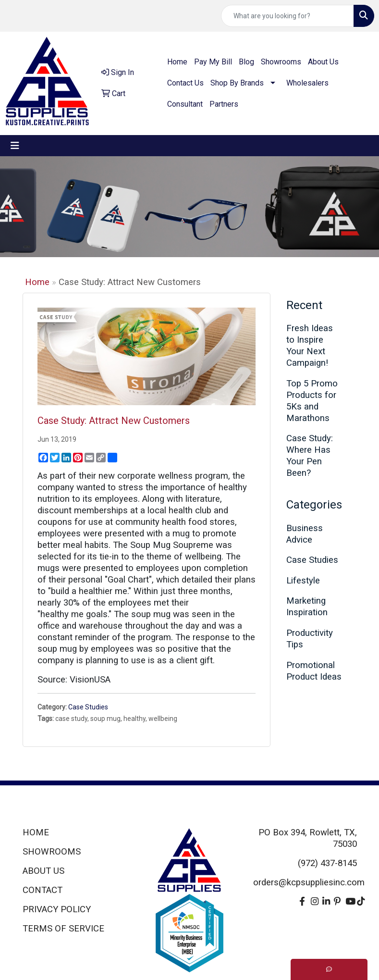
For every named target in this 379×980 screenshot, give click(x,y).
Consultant (185, 104)
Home (177, 62)
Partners (224, 104)
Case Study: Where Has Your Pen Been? (310, 456)
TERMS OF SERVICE (63, 929)
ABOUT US (43, 871)
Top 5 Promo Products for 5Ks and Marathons (312, 401)
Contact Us (185, 83)
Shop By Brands (237, 83)
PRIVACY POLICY (57, 909)
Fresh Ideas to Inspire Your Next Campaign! (310, 346)
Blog (246, 62)
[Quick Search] (287, 16)
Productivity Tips (310, 639)
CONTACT (43, 890)
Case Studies (88, 707)
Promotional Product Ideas (314, 671)
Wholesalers (307, 83)
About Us (323, 62)
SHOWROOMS (52, 852)
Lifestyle (303, 581)
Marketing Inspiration (307, 607)
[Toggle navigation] (15, 146)
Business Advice (305, 534)
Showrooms (281, 62)
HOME (36, 832)
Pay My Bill (213, 62)
